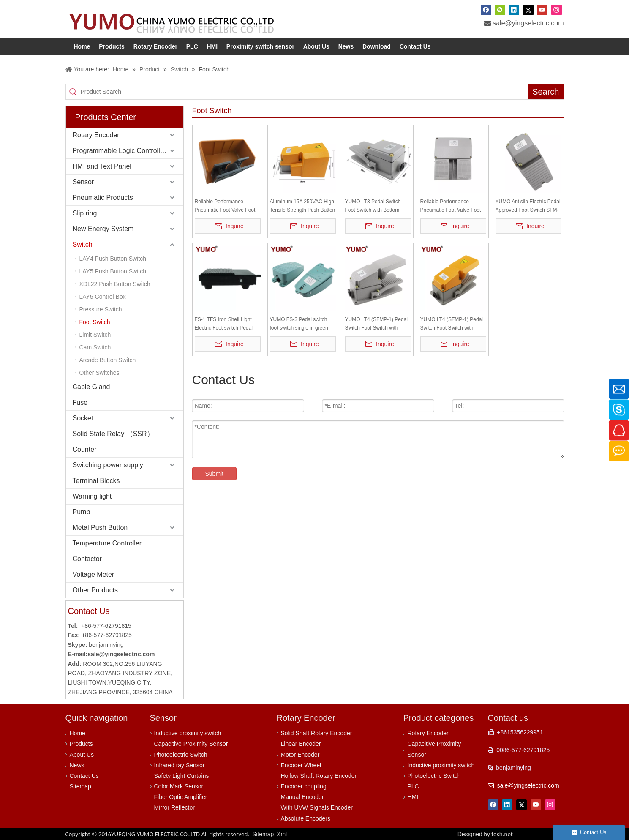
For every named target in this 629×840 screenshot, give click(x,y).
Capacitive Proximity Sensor (191, 744)
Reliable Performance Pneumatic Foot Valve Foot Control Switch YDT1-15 (451, 206)
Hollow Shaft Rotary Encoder (319, 776)
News (77, 765)
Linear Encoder (301, 744)
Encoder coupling (304, 786)
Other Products (95, 590)
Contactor (87, 559)
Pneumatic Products (103, 198)
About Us (82, 755)
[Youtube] (542, 10)
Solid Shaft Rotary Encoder (317, 733)
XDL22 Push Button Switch (115, 284)
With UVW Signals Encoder (317, 807)
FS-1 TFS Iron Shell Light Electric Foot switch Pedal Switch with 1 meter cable (224, 324)
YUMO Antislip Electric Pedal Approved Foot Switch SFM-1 (528, 206)
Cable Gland (91, 387)
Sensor (83, 182)
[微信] (500, 10)
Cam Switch (95, 347)
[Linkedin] (514, 10)
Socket (83, 418)
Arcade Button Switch (108, 360)
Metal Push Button (100, 528)
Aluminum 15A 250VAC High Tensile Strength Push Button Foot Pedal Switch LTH (303, 206)
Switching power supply (108, 465)
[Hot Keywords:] (546, 92)
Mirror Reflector (174, 807)
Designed (485, 834)
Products (81, 744)
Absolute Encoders (306, 818)
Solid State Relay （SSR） (113, 434)
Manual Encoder (302, 797)
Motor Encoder (300, 755)
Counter (85, 449)
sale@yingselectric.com (528, 23)
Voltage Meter (94, 574)
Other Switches (99, 373)
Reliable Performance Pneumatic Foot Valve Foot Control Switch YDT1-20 (225, 206)
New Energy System (103, 229)
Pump (82, 512)
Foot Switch (95, 322)
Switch (83, 244)
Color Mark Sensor (179, 786)
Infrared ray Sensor (180, 765)
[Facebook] (486, 10)
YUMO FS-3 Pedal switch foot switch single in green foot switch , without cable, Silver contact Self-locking (300, 324)
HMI (413, 797)
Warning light (92, 496)
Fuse (80, 402)
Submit (215, 474)
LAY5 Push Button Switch (113, 271)
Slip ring (85, 213)
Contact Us (84, 776)
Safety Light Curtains (182, 776)
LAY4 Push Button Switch (113, 259)
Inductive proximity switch (188, 733)
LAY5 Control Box (103, 297)
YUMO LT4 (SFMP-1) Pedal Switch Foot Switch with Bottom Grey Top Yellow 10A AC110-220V (452, 324)
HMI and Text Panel (102, 166)
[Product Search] (304, 92)
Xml (282, 834)
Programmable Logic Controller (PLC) (128, 151)
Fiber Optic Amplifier (181, 797)
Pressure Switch (101, 309)
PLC (413, 786)
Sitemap (80, 786)
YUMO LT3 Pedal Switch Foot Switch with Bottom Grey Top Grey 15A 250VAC (377, 206)
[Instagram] (557, 10)
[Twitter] (528, 10)
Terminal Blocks (96, 481)
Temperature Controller (107, 543)
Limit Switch (95, 335)
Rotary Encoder (96, 135)
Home (78, 733)
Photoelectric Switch (181, 755)
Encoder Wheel (301, 765)
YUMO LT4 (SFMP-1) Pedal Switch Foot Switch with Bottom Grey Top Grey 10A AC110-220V (376, 324)
